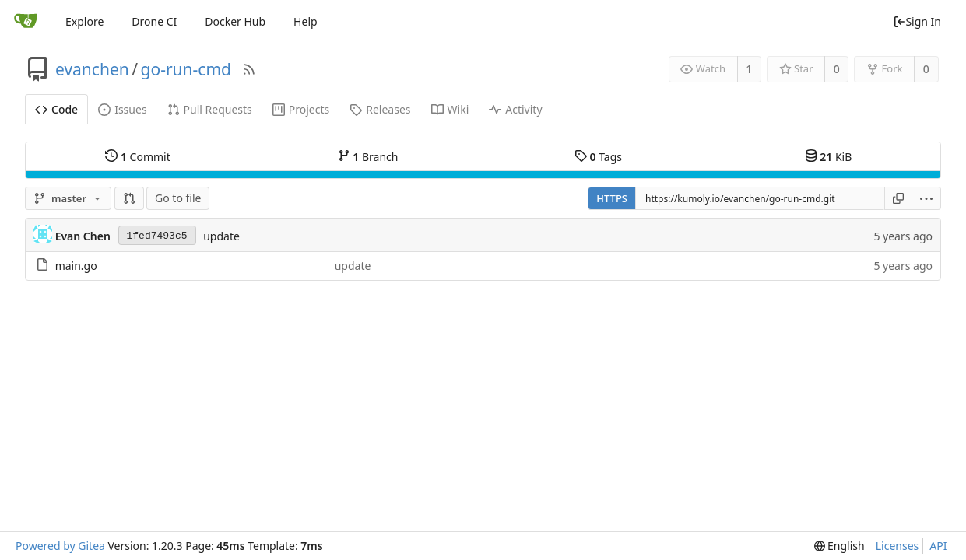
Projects (301, 109)
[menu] (927, 198)
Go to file (178, 198)
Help (306, 21)
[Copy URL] (898, 198)
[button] (129, 198)
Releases (380, 109)
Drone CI (154, 21)
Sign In (917, 21)
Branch (368, 156)
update (221, 236)
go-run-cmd (186, 69)
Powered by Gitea (60, 546)
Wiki (450, 109)
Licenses (898, 546)
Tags (598, 156)
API (938, 546)
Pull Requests (210, 109)
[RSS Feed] (249, 69)
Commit (137, 156)
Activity (515, 109)
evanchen (92, 69)
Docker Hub (235, 21)
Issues (122, 109)
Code (56, 109)
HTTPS (612, 198)
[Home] (26, 22)
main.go (76, 266)
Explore (84, 21)
